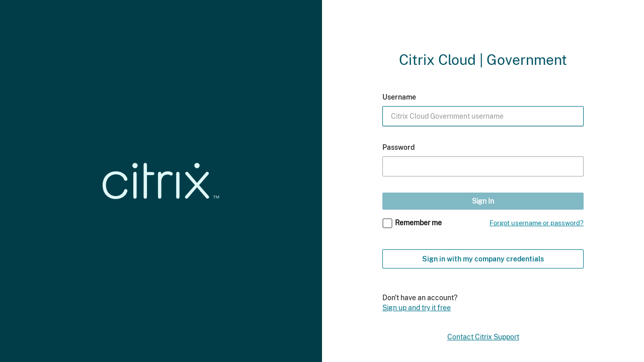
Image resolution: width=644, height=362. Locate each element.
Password (398, 147)
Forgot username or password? (537, 223)
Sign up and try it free (417, 307)
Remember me (418, 223)
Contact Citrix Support (483, 337)
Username (399, 97)
